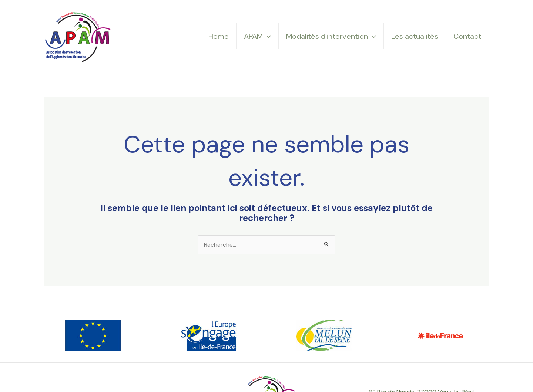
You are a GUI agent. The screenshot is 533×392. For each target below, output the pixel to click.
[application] (267, 36)
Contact (467, 36)
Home (219, 36)
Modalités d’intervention (331, 36)
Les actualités (415, 36)
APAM (257, 36)
